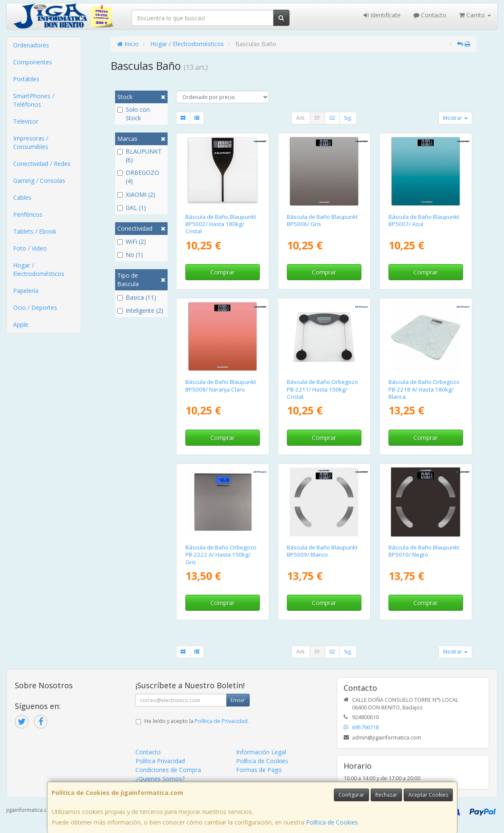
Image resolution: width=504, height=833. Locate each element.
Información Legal (261, 752)
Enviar (238, 700)
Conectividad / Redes (42, 164)
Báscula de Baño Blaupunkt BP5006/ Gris (322, 220)
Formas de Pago (259, 770)
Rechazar (386, 795)
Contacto (430, 15)
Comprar (222, 272)
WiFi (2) (132, 241)
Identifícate (382, 15)
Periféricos (28, 214)
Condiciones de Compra (168, 770)
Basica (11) (137, 297)
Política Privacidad (160, 761)
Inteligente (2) (140, 310)
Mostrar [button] (455, 118)
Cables (22, 197)
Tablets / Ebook (35, 231)
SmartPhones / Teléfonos (34, 100)
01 (317, 118)
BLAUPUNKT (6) (139, 156)
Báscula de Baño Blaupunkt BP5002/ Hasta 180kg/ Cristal (221, 224)
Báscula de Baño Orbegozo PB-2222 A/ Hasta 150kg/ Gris (221, 555)
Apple (21, 324)
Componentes (33, 62)
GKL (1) (132, 208)
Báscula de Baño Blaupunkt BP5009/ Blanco (322, 551)
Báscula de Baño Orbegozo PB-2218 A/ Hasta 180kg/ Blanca (424, 389)
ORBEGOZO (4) (138, 177)
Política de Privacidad (221, 721)
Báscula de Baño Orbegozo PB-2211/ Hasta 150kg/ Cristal (322, 389)
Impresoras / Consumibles (31, 142)
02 (332, 118)
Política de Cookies (332, 822)
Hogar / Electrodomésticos (39, 269)
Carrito (475, 15)
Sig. (348, 118)
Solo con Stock (134, 114)
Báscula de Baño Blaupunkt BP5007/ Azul (424, 220)
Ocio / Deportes (35, 308)
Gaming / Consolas (39, 181)
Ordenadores (31, 45)
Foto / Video (30, 248)
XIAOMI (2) (136, 194)
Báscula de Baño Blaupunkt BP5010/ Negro (424, 551)
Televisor (26, 121)
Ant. (301, 118)
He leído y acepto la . (197, 721)
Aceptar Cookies (428, 795)
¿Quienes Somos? (160, 779)
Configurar (351, 795)
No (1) (130, 255)
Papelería (26, 291)
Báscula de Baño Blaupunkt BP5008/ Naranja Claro (221, 385)
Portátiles (26, 79)
